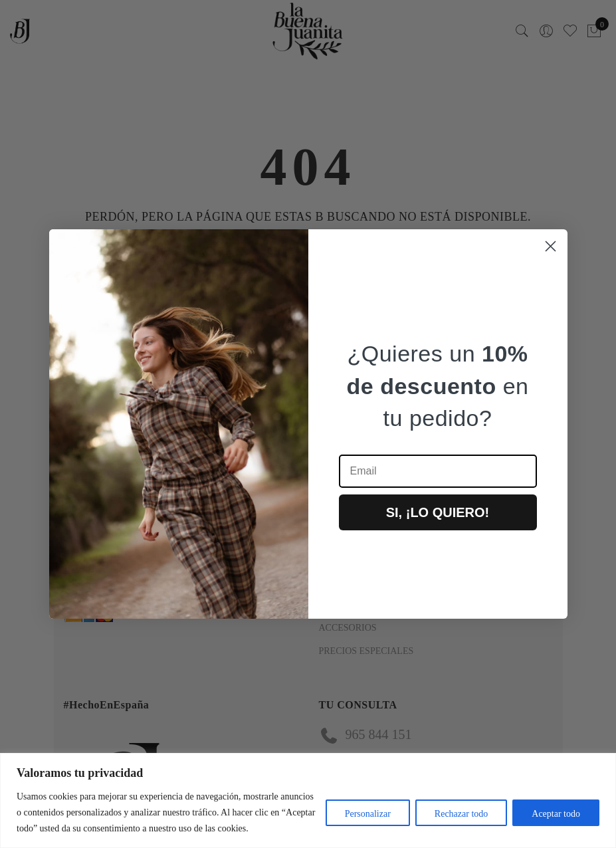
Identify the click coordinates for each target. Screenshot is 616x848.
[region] (308, 800)
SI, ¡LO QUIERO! (438, 512)
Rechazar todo (461, 814)
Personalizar (368, 814)
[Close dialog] (551, 246)
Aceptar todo (556, 814)
